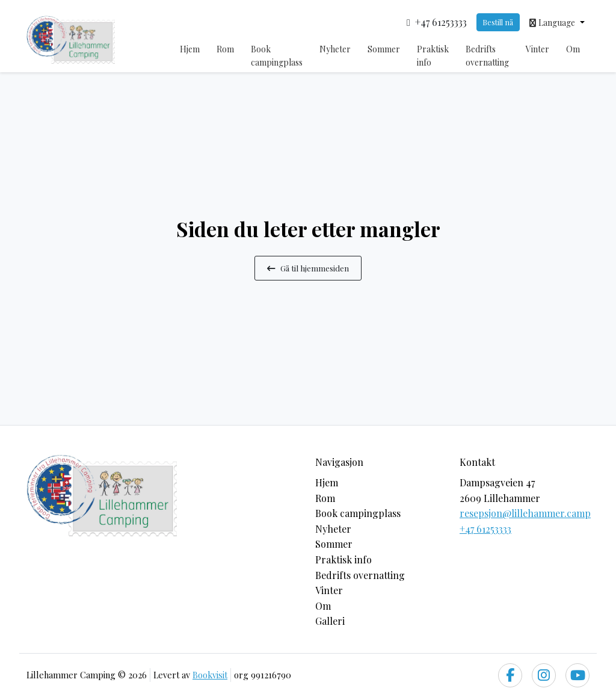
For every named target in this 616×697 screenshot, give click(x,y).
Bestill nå (498, 22)
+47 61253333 (485, 529)
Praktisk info (433, 56)
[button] (557, 22)
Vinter (537, 49)
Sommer (384, 49)
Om (573, 49)
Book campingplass (277, 56)
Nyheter (335, 49)
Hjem (190, 49)
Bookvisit (210, 675)
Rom (225, 49)
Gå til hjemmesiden (308, 268)
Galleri (330, 621)
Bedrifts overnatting (487, 56)
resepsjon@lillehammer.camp (525, 513)
